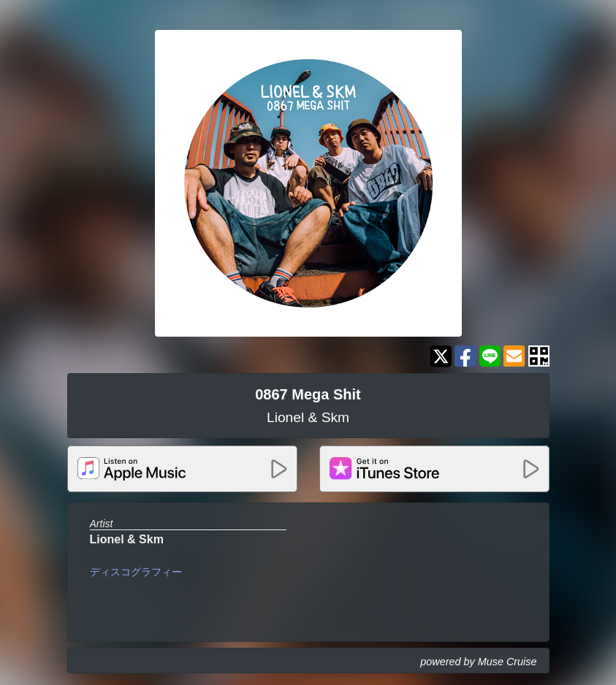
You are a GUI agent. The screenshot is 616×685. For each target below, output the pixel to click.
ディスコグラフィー (136, 572)
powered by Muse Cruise (478, 662)
